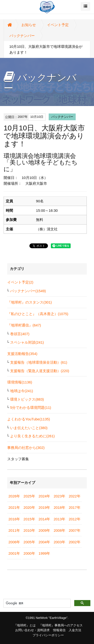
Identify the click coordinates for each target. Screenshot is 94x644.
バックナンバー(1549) (28, 291)
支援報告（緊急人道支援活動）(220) (40, 371)
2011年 (14, 530)
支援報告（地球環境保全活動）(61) (39, 362)
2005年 (29, 542)
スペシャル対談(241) (27, 342)
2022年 (74, 496)
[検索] (37, 603)
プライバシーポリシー (48, 635)
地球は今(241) (22, 391)
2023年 (60, 496)
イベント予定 (58, 25)
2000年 (29, 553)
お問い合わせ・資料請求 (32, 630)
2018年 (60, 507)
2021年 (14, 507)
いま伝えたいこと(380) (29, 428)
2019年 (44, 507)
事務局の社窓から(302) (26, 448)
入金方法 (75, 630)
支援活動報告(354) (22, 354)
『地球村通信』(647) (24, 325)
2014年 (44, 519)
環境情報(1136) (20, 382)
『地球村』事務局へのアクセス (61, 625)
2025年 (29, 496)
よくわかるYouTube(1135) (29, 419)
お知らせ (29, 25)
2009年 (44, 530)
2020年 (29, 507)
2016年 (14, 519)
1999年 (44, 553)
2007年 (74, 530)
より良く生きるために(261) (32, 436)
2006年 (14, 542)
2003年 (60, 542)
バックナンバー (22, 36)
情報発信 (59, 630)
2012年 (74, 519)
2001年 (14, 553)
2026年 (14, 496)
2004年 (44, 542)
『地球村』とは (25, 625)
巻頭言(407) (20, 334)
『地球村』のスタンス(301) (30, 302)
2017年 (74, 507)
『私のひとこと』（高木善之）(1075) (38, 314)
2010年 (29, 530)
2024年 (44, 496)
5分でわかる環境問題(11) (31, 407)
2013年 (60, 519)
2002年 (74, 542)
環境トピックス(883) (27, 399)
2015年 (29, 519)
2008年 (60, 530)
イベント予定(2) (20, 282)
